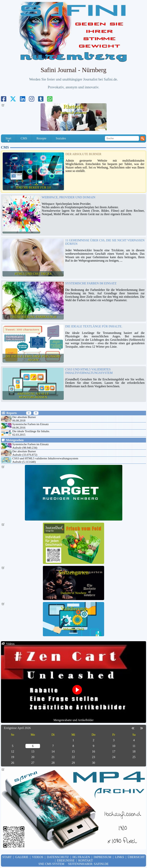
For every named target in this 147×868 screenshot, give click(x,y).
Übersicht (136, 857)
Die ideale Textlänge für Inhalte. (94, 326)
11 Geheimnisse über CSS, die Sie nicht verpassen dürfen (105, 242)
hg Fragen (81, 857)
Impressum (102, 857)
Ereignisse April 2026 (17, 728)
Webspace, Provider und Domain (69, 197)
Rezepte (42, 138)
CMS (24, 138)
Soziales (61, 138)
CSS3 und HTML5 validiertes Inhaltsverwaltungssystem (89, 371)
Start (8, 140)
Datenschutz (58, 857)
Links (120, 857)
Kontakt (86, 860)
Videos (38, 857)
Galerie (22, 857)
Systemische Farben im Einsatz (91, 283)
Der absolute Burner (83, 154)
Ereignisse (66, 860)
